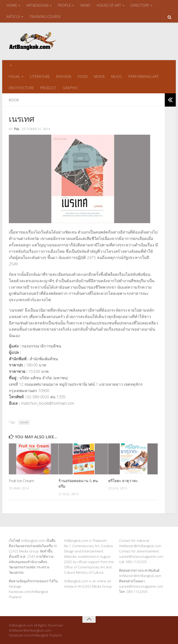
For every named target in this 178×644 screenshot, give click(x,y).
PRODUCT (48, 87)
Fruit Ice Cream (21, 480)
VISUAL (14, 76)
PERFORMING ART (143, 76)
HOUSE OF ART (109, 5)
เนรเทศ (24, 422)
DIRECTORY (140, 5)
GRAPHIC (70, 87)
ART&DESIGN (37, 5)
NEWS (85, 5)
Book (14, 100)
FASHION (64, 76)
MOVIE (99, 76)
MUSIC (116, 76)
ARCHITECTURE (21, 87)
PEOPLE (64, 5)
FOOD (82, 76)
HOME (12, 5)
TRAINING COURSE (45, 16)
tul (17, 128)
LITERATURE (40, 76)
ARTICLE (13, 16)
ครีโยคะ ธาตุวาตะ (123, 480)
